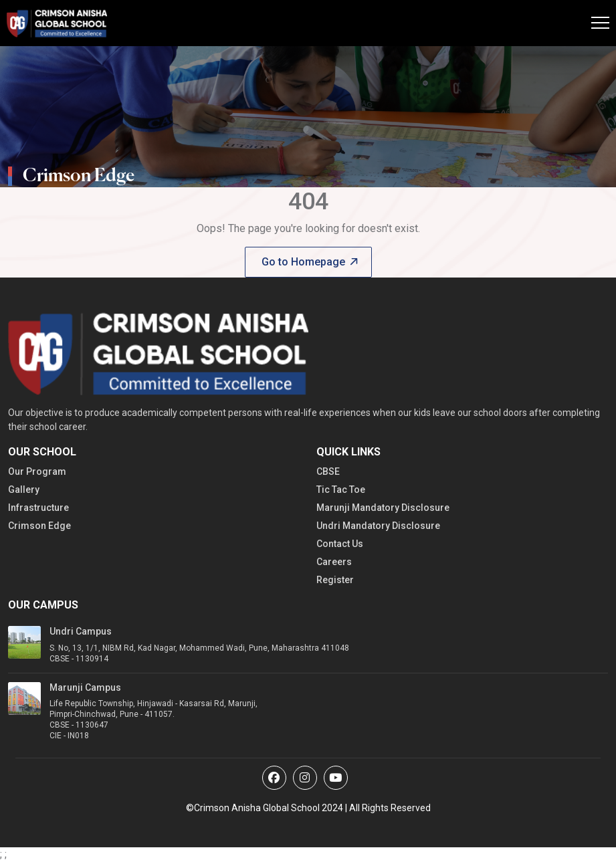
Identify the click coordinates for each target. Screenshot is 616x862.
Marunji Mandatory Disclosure (383, 508)
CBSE (328, 471)
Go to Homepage (310, 262)
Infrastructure (38, 508)
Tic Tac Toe (341, 490)
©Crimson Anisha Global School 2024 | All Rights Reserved (308, 808)
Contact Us (340, 544)
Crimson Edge (39, 526)
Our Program (37, 471)
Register (335, 580)
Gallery (24, 490)
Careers (334, 562)
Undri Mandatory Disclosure (378, 526)
